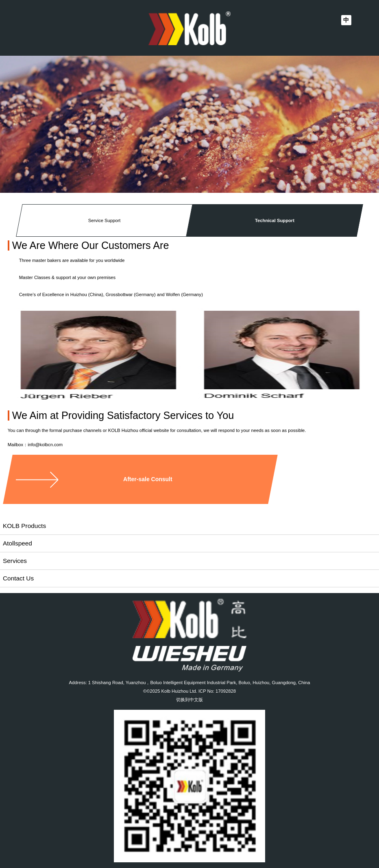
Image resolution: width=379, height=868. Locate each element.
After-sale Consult (148, 479)
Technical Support (275, 220)
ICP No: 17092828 (217, 691)
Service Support (104, 220)
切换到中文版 (189, 700)
